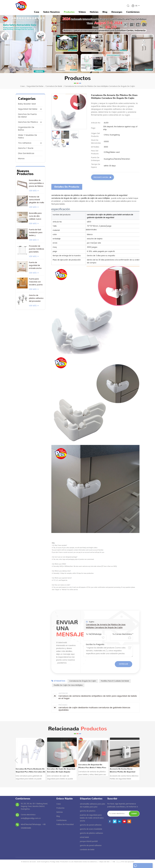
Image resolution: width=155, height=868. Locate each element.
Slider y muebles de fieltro (27, 136)
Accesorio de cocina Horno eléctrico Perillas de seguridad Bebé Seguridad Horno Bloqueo (123, 770)
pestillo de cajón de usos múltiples (68, 685)
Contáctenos (133, 12)
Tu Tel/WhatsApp (94, 634)
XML (114, 862)
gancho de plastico (88, 811)
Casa (37, 12)
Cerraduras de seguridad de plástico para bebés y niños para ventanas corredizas (92, 766)
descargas (117, 12)
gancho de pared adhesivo (91, 825)
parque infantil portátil (89, 841)
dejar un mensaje (142, 866)
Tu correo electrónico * (123, 634)
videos (82, 12)
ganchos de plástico (28, 122)
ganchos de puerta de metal (27, 116)
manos (21, 159)
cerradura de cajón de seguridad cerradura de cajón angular (61, 770)
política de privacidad (65, 824)
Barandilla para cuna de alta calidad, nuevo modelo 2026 (35, 216)
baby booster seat (27, 104)
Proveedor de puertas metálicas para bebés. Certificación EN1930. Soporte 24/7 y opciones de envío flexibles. (36, 249)
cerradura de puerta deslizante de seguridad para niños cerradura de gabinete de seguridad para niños (31, 770)
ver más (34, 191)
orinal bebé (84, 837)
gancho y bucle (26, 148)
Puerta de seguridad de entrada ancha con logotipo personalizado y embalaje (35, 265)
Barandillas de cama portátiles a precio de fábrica (36, 183)
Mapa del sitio (105, 862)
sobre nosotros (51, 12)
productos (60, 808)
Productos (69, 12)
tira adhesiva (25, 143)
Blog (105, 12)
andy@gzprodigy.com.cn (31, 818)
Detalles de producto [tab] (67, 187)
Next (139, 760)
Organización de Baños (26, 129)
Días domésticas (26, 153)
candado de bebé (87, 850)
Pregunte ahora (101, 177)
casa (59, 804)
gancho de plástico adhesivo (91, 833)
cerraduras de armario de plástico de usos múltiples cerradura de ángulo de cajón (106, 626)
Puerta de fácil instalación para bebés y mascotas (36, 233)
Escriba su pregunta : (96, 644)
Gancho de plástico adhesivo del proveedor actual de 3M (36, 298)
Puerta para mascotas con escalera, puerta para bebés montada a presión (36, 282)
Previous (16, 760)
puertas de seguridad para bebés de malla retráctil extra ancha (92, 818)
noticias (94, 12)
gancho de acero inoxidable (91, 829)
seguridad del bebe (35, 86)
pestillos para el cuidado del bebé (115, 681)
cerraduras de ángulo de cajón (83, 681)
